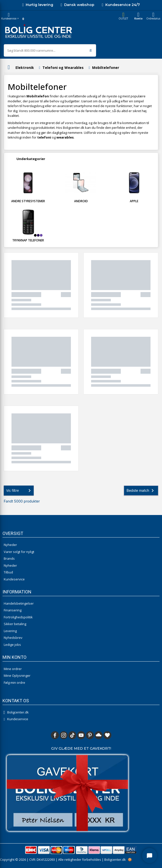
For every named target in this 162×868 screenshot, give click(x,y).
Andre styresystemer (28, 201)
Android (81, 201)
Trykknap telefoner (28, 240)
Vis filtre (19, 491)
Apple (134, 201)
